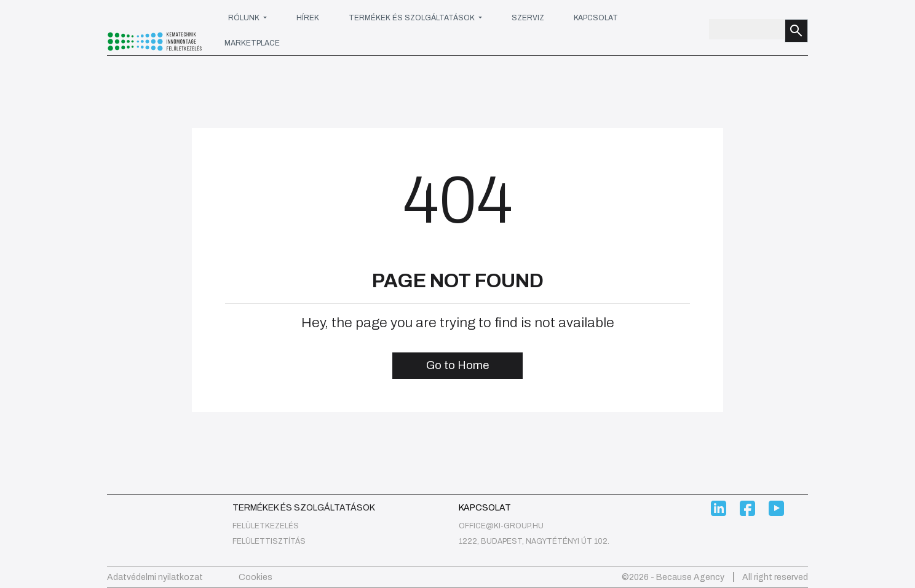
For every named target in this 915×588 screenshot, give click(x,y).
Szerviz (528, 18)
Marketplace (252, 43)
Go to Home (457, 365)
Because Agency (690, 577)
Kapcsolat (596, 18)
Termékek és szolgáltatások (413, 18)
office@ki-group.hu (501, 526)
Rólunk (245, 18)
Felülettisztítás (269, 541)
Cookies (255, 577)
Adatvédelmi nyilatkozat (155, 577)
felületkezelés (266, 526)
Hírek (308, 18)
